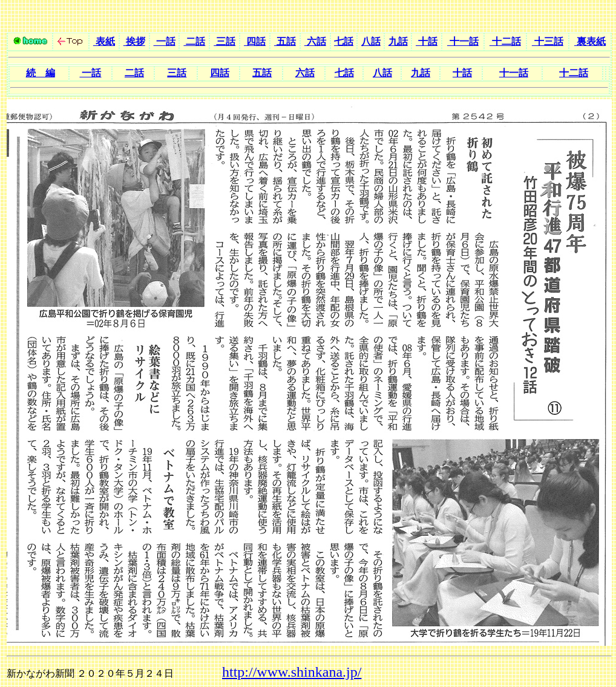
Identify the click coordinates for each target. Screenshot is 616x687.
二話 (194, 41)
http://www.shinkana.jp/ (292, 672)
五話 (285, 41)
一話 (165, 41)
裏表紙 (590, 41)
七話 (344, 41)
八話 (371, 41)
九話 (398, 41)
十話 (427, 41)
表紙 (104, 41)
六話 (315, 41)
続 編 (41, 73)
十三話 (548, 41)
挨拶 (134, 41)
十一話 (463, 41)
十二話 (505, 41)
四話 (255, 41)
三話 (224, 41)
